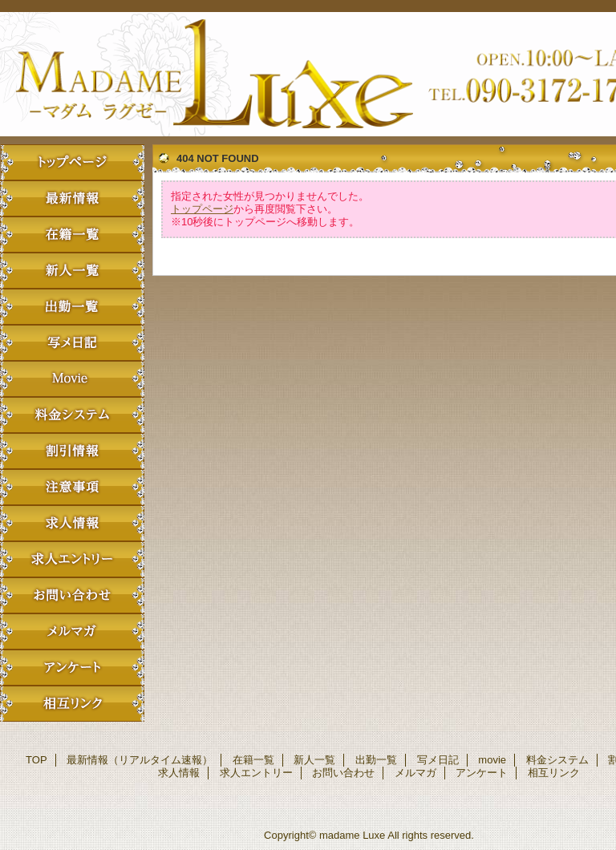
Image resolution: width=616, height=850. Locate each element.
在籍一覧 (72, 235)
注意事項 (72, 487)
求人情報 (72, 523)
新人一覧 (72, 271)
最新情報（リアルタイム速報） (72, 198)
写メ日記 (72, 343)
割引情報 (72, 451)
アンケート (72, 668)
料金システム (72, 415)
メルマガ (72, 631)
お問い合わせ (72, 595)
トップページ (202, 209)
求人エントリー (72, 559)
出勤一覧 (72, 307)
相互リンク (72, 704)
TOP (72, 162)
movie (72, 379)
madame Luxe (352, 835)
